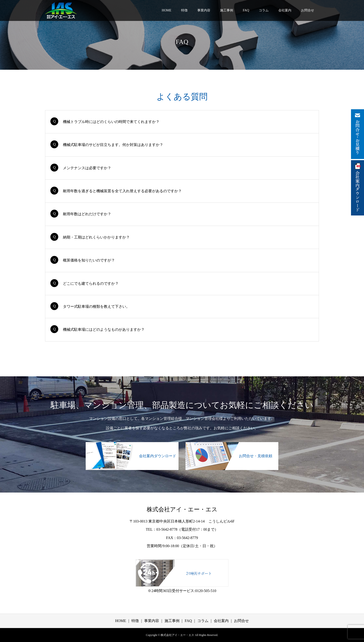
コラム (264, 10)
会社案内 (285, 10)
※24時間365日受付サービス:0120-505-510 (182, 591)
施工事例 (227, 10)
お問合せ (308, 10)
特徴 (184, 10)
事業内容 (204, 10)
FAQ (246, 10)
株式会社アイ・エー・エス (182, 509)
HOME (167, 10)
